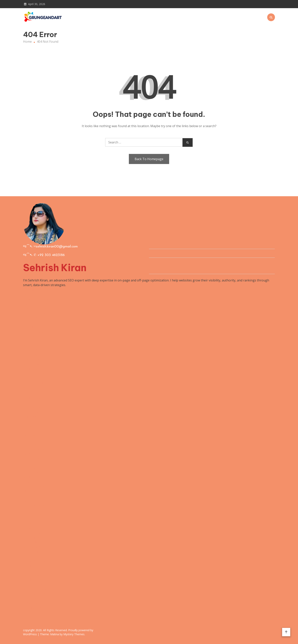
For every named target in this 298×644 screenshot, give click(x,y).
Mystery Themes (74, 634)
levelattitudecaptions (38, 505)
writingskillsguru (35, 364)
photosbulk (31, 552)
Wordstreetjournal (37, 313)
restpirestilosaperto (38, 449)
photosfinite (32, 412)
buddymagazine (35, 383)
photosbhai (31, 556)
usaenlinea (31, 290)
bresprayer (31, 612)
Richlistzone (32, 528)
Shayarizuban (33, 472)
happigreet (31, 510)
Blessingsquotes (35, 308)
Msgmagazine (33, 336)
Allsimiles (30, 327)
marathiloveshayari (37, 538)
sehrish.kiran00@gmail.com (57, 247)
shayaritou (31, 570)
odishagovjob (33, 359)
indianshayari (33, 603)
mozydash (30, 435)
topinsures (31, 468)
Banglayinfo (32, 403)
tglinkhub (30, 417)
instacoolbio (32, 350)
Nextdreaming (34, 332)
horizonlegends (34, 594)
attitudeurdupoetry (37, 547)
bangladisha (32, 444)
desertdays (31, 345)
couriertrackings (35, 482)
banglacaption (34, 440)
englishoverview (35, 369)
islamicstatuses (34, 486)
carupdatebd (32, 496)
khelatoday (31, 426)
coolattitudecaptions (38, 458)
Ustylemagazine (35, 294)
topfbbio (29, 378)
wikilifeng (30, 477)
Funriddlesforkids (36, 304)
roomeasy (30, 341)
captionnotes (33, 514)
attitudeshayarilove (37, 589)
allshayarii (30, 491)
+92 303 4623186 (51, 255)
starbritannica (33, 598)
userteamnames (35, 373)
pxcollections (32, 580)
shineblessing (33, 533)
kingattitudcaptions (37, 500)
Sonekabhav (32, 407)
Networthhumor (35, 524)
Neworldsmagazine (37, 299)
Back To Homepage (149, 159)
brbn (27, 421)
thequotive (31, 355)
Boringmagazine (35, 322)
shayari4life (31, 542)
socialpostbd (32, 463)
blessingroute (33, 608)
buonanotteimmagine (39, 584)
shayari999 (31, 430)
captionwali (31, 575)
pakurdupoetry (34, 566)
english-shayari (34, 398)
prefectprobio (33, 519)
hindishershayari (35, 454)
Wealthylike (31, 318)
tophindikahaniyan (37, 561)
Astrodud (30, 387)
